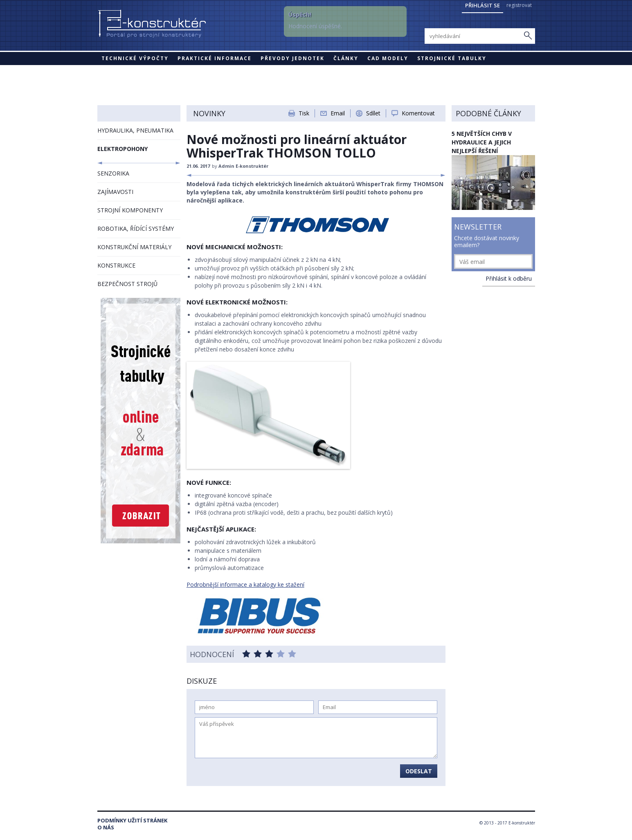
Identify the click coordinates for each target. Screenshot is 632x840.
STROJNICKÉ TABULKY (452, 58)
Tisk (304, 113)
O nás (106, 828)
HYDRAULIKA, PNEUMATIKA (135, 130)
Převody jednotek (292, 58)
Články (346, 58)
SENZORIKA (113, 173)
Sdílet (373, 113)
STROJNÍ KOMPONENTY (130, 210)
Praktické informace (215, 58)
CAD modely (388, 58)
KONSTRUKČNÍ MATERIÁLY (134, 247)
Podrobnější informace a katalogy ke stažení (245, 584)
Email (338, 113)
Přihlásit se (482, 5)
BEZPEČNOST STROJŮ (127, 284)
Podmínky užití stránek (132, 821)
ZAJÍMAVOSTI (115, 192)
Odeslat (419, 771)
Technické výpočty (135, 58)
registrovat (519, 5)
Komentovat (418, 113)
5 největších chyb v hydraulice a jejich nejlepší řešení (482, 142)
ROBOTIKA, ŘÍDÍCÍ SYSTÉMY (136, 229)
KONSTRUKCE (116, 265)
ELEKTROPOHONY (123, 149)
